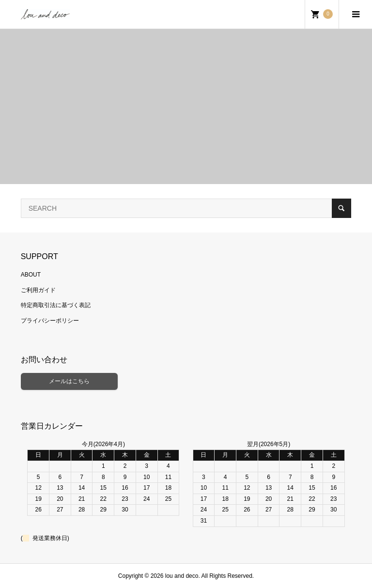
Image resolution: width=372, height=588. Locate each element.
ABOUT (31, 275)
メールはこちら (69, 381)
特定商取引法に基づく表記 (56, 305)
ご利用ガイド (38, 290)
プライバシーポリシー (50, 321)
